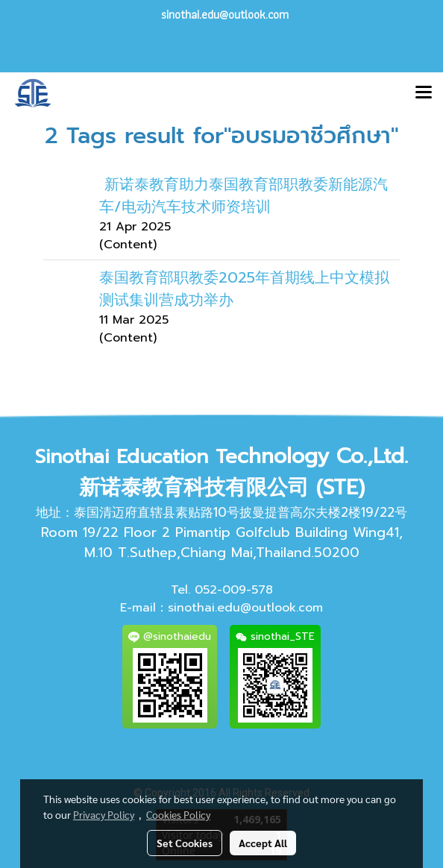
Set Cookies (185, 843)
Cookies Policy (178, 814)
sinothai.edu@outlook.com (245, 608)
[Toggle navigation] (424, 93)
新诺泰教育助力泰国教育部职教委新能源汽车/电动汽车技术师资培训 (244, 195)
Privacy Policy (104, 814)
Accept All (263, 843)
